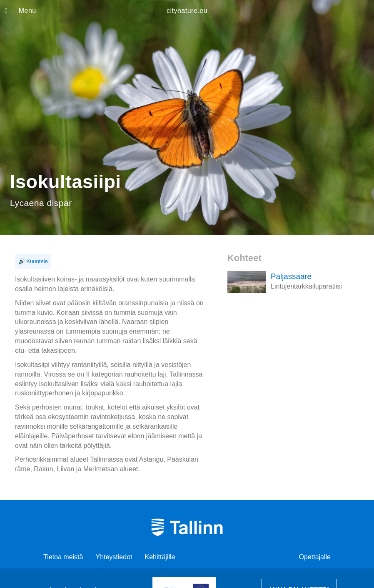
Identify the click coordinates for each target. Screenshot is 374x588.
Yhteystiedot (114, 557)
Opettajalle (315, 557)
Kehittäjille (160, 557)
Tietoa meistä (63, 557)
